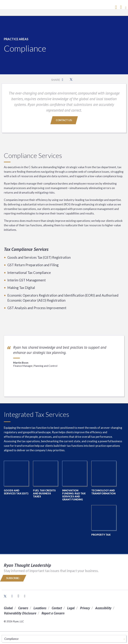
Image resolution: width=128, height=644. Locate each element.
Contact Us (64, 120)
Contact (57, 608)
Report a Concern (53, 613)
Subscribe (13, 578)
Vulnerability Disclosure (20, 613)
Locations (40, 608)
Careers (23, 608)
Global (8, 608)
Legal (71, 608)
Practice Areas (16, 39)
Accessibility (103, 608)
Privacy (85, 608)
